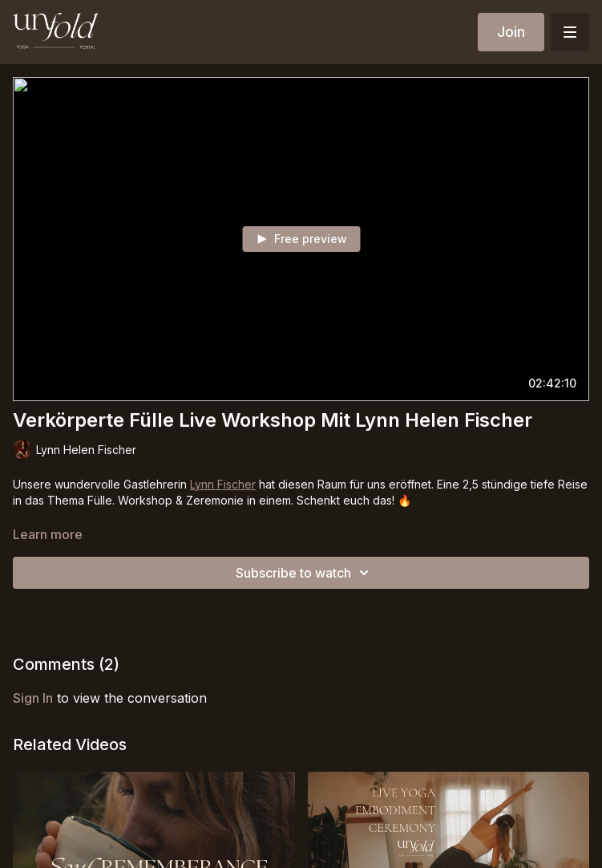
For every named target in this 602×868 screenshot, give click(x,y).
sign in (33, 698)
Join (511, 32)
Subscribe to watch (305, 573)
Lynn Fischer (223, 484)
